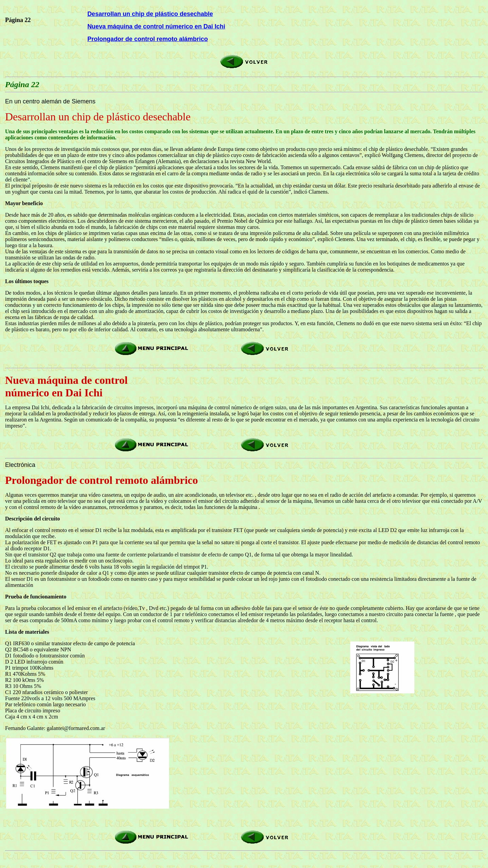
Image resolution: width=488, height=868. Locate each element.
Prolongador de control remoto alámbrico (147, 39)
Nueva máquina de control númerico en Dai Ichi (156, 26)
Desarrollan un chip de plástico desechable (150, 14)
